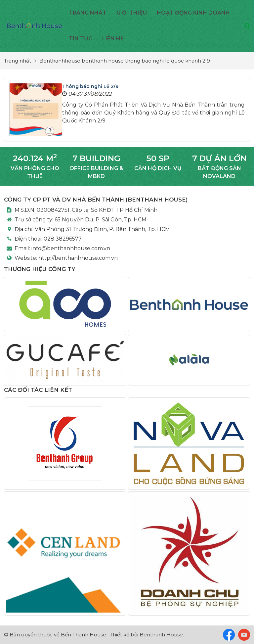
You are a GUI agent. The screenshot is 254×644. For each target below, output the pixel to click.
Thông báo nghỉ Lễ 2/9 (90, 86)
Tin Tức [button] (81, 39)
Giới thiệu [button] (132, 13)
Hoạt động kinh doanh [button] (193, 13)
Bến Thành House (84, 635)
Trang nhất (88, 13)
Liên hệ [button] (113, 39)
